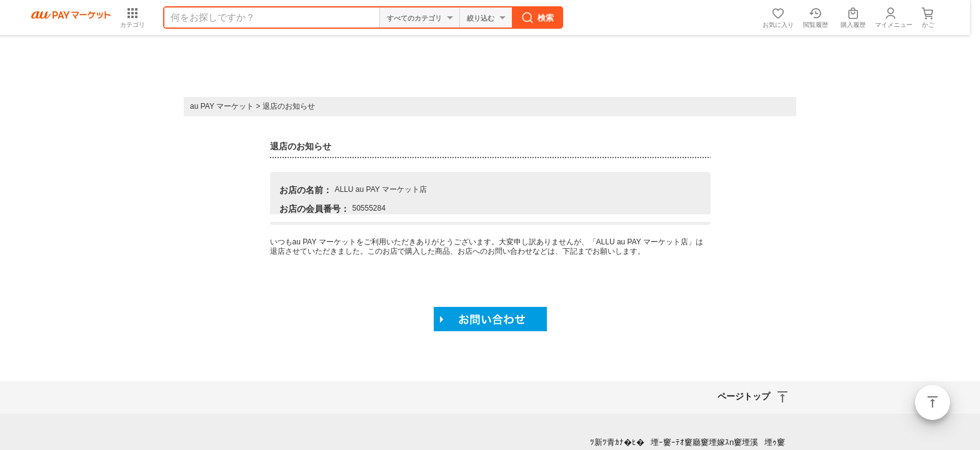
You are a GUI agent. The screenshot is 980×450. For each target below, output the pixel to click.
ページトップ (932, 402)
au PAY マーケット (222, 106)
